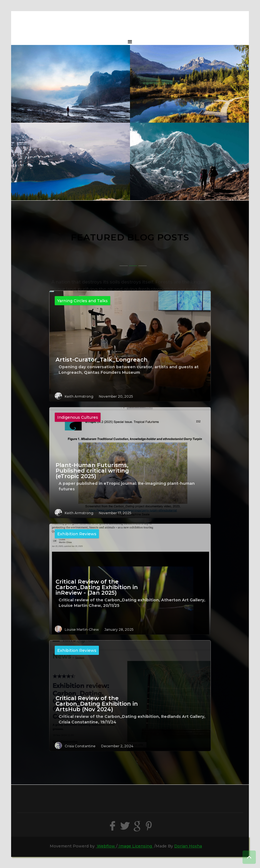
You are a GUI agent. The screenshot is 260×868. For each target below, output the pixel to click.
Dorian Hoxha (188, 846)
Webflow (106, 846)
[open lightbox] (71, 84)
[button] (130, 42)
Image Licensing (135, 846)
